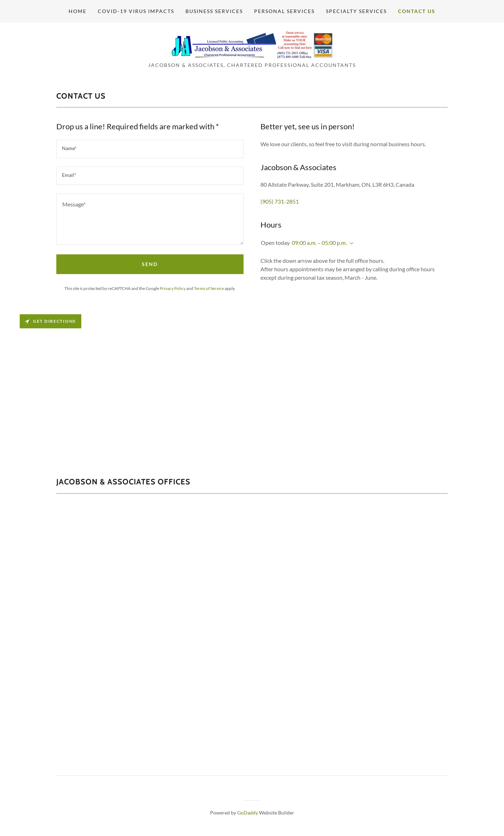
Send (150, 264)
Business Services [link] (214, 11)
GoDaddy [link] (248, 813)
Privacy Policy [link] (173, 288)
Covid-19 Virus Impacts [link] (136, 11)
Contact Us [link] (417, 11)
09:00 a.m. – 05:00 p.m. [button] (319, 243)
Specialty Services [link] (356, 11)
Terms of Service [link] (209, 288)
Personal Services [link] (284, 11)
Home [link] (78, 11)
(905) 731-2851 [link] (280, 201)
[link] (252, 44)
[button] (350, 243)
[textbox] (150, 149)
